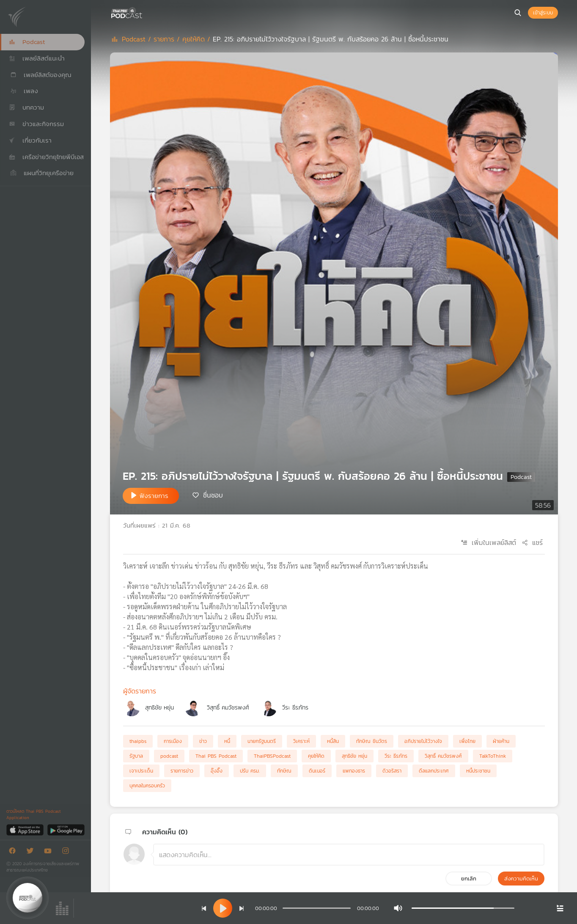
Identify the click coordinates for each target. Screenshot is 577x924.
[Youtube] (50, 852)
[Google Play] (66, 829)
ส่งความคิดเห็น (521, 879)
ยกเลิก (469, 879)
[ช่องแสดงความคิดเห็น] (349, 855)
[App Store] (26, 829)
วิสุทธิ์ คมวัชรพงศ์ (228, 708)
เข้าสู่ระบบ (543, 13)
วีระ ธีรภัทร (295, 708)
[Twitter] (32, 852)
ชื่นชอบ (213, 495)
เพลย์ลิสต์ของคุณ (40, 75)
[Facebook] (14, 852)
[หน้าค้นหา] (518, 13)
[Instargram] (68, 852)
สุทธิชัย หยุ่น (159, 708)
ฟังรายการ (154, 496)
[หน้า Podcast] (144, 12)
